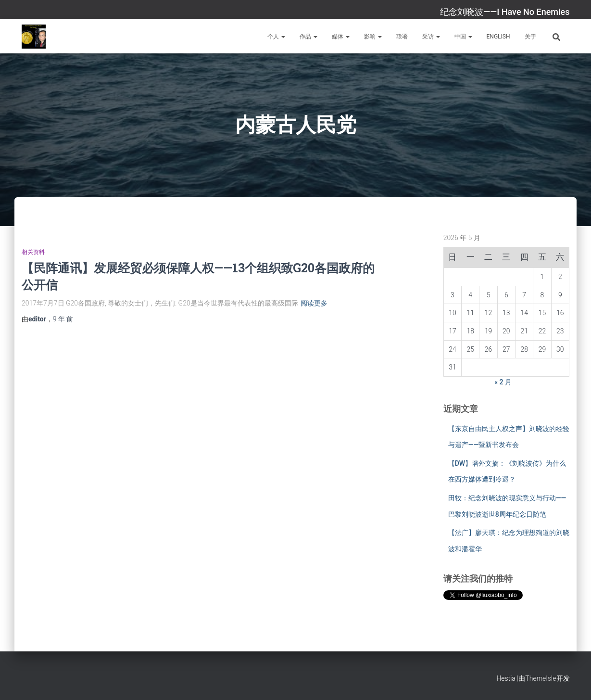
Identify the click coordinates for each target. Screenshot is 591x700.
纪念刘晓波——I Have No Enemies (505, 12)
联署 (402, 37)
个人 (276, 37)
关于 (530, 37)
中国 (463, 37)
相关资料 (33, 252)
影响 (373, 37)
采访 (431, 37)
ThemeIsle (541, 678)
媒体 (341, 37)
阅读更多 (314, 303)
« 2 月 (503, 382)
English (498, 37)
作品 (308, 37)
